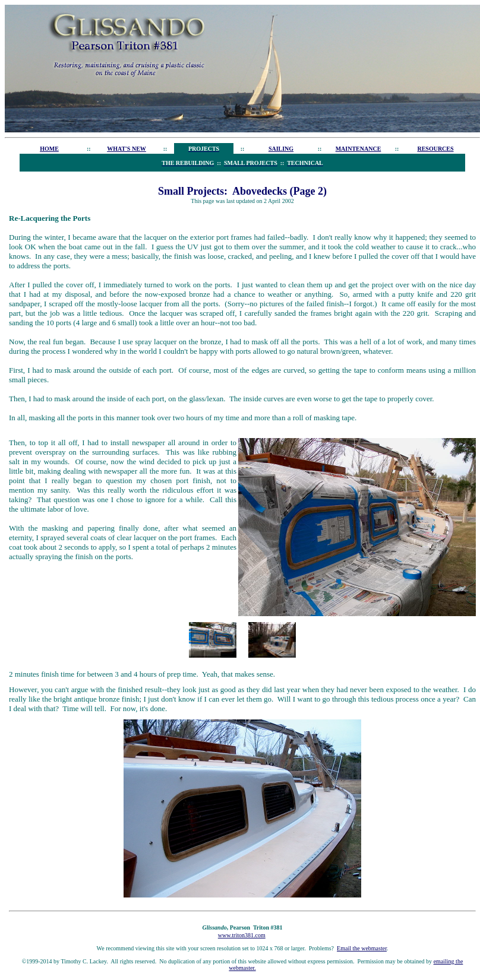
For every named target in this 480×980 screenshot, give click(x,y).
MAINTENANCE (359, 149)
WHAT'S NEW (127, 149)
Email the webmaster (362, 948)
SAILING (281, 149)
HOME (49, 149)
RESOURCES (435, 149)
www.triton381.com (242, 935)
